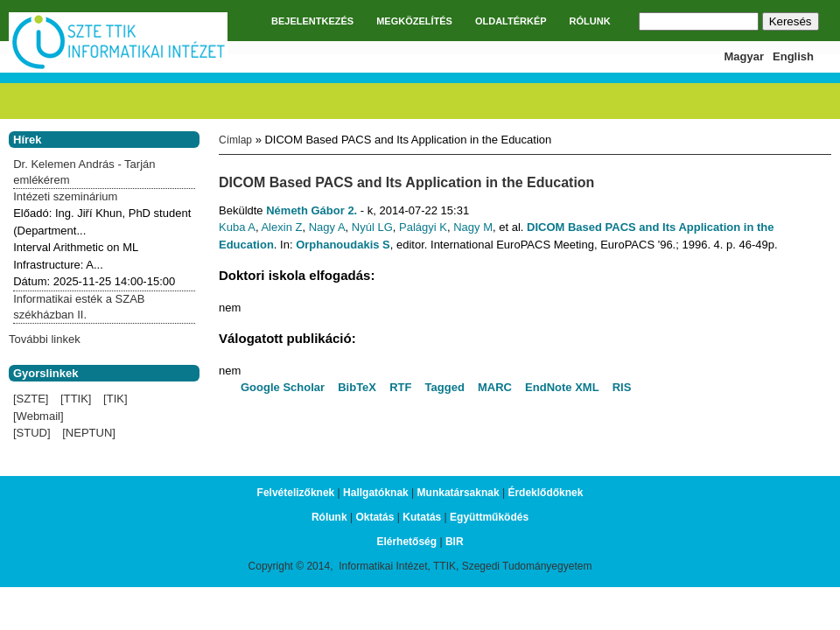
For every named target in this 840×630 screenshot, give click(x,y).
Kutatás (422, 517)
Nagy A (327, 227)
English (793, 56)
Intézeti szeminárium (65, 196)
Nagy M (473, 227)
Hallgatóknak (376, 493)
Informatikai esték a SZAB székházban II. (79, 307)
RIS (622, 387)
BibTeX (357, 387)
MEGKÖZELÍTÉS (414, 21)
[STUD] (32, 433)
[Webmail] (38, 416)
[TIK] (115, 399)
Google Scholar (283, 387)
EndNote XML (562, 387)
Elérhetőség (406, 542)
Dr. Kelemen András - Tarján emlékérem (84, 172)
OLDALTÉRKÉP (511, 21)
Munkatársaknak (458, 493)
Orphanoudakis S (343, 245)
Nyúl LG (372, 227)
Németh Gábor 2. (311, 210)
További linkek (45, 339)
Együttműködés (489, 517)
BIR (455, 542)
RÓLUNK (590, 21)
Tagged (445, 387)
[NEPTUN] (89, 433)
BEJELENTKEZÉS (312, 21)
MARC (495, 387)
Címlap (235, 140)
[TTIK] (76, 399)
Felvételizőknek (296, 493)
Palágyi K (423, 227)
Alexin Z (281, 227)
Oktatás (374, 517)
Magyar (745, 56)
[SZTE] (31, 399)
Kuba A (237, 227)
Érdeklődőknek (545, 493)
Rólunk (329, 517)
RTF (400, 387)
